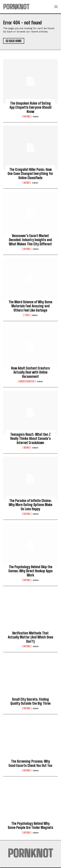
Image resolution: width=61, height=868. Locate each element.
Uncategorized (27, 381)
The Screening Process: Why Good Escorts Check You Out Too (30, 763)
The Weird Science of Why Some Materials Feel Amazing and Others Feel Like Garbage (30, 306)
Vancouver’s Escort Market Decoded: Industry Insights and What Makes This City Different (30, 240)
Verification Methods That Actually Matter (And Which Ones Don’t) (30, 637)
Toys (27, 315)
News (27, 183)
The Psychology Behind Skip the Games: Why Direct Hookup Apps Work (30, 571)
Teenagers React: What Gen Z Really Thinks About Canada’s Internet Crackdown (30, 439)
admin (36, 117)
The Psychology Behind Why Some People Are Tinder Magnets (30, 825)
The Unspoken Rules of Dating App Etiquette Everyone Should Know (30, 107)
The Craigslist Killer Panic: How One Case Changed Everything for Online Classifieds (30, 174)
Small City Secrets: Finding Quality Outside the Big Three (30, 701)
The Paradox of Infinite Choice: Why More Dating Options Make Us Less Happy (30, 505)
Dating (27, 116)
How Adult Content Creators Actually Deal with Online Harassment (30, 372)
